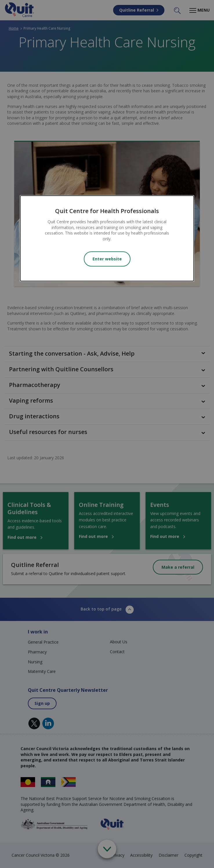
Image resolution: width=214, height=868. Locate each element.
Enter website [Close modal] (107, 259)
